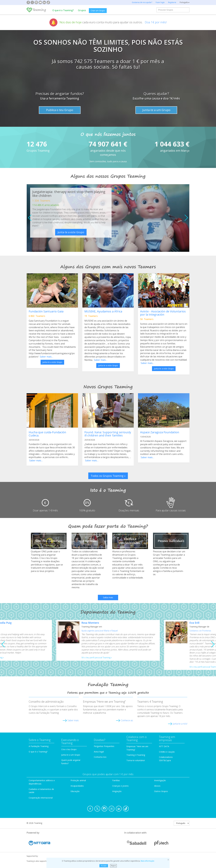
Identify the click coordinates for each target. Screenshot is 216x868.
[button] (186, 218)
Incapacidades (77, 786)
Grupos (82, 10)
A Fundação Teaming (39, 746)
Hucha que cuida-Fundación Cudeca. (47, 434)
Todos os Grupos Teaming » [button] (108, 476)
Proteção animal (78, 780)
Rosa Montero (90, 623)
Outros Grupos (161, 791)
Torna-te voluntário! (136, 760)
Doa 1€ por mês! (156, 22)
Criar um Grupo (98, 11)
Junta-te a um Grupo (156, 110)
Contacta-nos (100, 757)
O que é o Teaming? (63, 10)
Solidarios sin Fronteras (200, 631)
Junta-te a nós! (180, 724)
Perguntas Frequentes (104, 746)
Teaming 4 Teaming (136, 755)
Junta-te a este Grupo (71, 232)
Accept (104, 866)
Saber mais (73, 720)
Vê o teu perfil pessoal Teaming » (97, 658)
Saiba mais (108, 597)
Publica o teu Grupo (60, 110)
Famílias (116, 780)
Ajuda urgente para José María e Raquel (100, 631)
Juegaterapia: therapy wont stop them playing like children (69, 193)
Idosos (157, 786)
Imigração (117, 791)
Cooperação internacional (41, 798)
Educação (75, 791)
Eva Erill (194, 623)
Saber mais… (46, 357)
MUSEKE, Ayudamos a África (103, 311)
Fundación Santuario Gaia (46, 311)
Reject (113, 866)
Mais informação (147, 861)
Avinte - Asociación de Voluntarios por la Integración (163, 313)
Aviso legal (99, 752)
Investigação (160, 780)
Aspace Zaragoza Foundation (160, 432)
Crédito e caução (167, 752)
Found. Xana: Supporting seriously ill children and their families (108, 434)
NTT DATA (164, 746)
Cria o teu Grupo (69, 749)
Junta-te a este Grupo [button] (52, 362)
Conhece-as (127, 720)
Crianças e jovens (120, 786)
